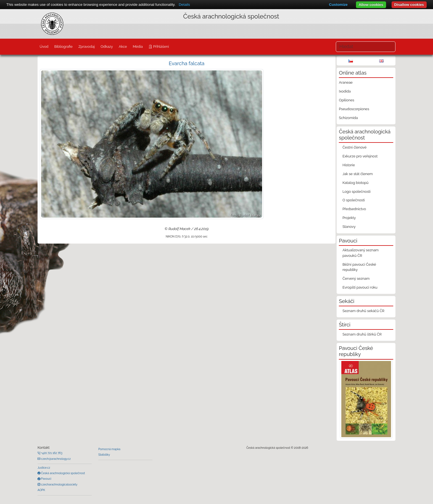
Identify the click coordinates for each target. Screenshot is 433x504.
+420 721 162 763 (51, 453)
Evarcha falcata (187, 63)
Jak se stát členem (358, 174)
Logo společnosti (357, 192)
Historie (349, 165)
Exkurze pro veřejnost (360, 156)
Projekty (349, 218)
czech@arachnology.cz (56, 459)
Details (184, 5)
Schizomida (348, 118)
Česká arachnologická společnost (63, 473)
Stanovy (349, 227)
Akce (123, 47)
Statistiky (104, 455)
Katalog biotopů (355, 183)
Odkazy (107, 47)
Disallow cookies (409, 5)
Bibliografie (63, 47)
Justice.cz (44, 468)
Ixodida (345, 91)
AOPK (41, 490)
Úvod (44, 47)
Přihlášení (160, 47)
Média (138, 47)
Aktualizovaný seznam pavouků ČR (361, 253)
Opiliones (346, 100)
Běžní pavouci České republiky (359, 267)
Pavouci (46, 479)
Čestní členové (354, 147)
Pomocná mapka (109, 449)
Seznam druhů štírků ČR (362, 334)
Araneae (346, 82)
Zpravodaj (87, 47)
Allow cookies (371, 5)
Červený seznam (356, 279)
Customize (338, 5)
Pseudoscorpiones (354, 109)
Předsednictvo (354, 209)
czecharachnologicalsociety (59, 484)
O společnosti (354, 200)
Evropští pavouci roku (360, 287)
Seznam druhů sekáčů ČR (363, 311)
